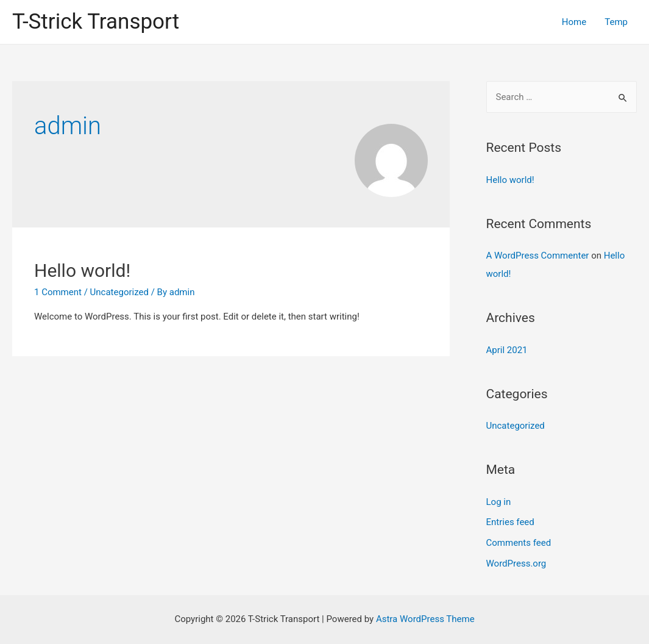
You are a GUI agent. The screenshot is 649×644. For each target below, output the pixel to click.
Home (574, 22)
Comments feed (519, 543)
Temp (616, 22)
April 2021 (507, 350)
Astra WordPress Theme (425, 619)
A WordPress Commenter (538, 256)
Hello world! (82, 270)
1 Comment (58, 292)
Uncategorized (119, 292)
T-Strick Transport (96, 22)
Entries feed (510, 522)
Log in (499, 502)
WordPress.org (516, 563)
